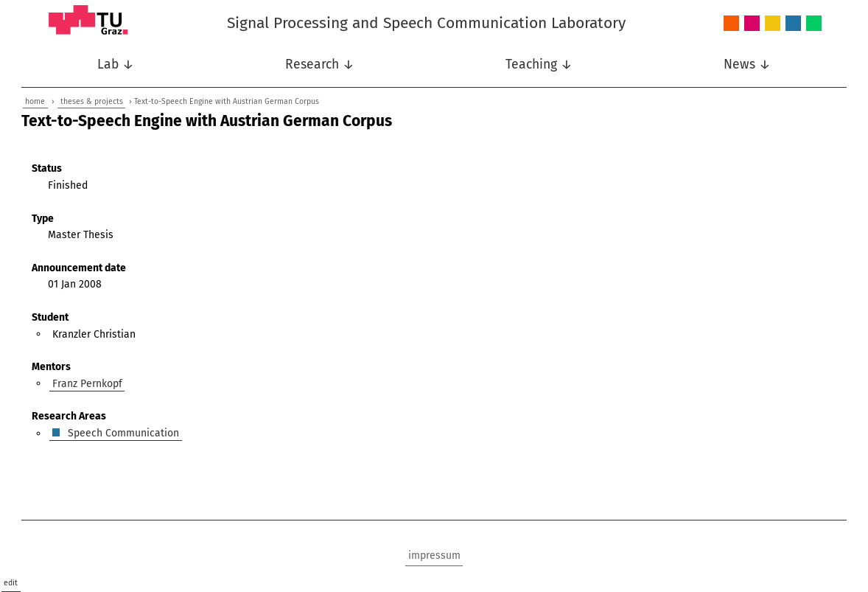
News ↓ (747, 65)
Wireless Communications (814, 24)
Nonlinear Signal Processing (773, 24)
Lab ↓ (116, 65)
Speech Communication (793, 24)
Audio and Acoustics (731, 24)
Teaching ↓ (539, 65)
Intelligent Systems (752, 24)
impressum (434, 556)
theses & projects (92, 101)
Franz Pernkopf (87, 383)
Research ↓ (320, 65)
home (35, 101)
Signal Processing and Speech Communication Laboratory (426, 23)
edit (11, 583)
